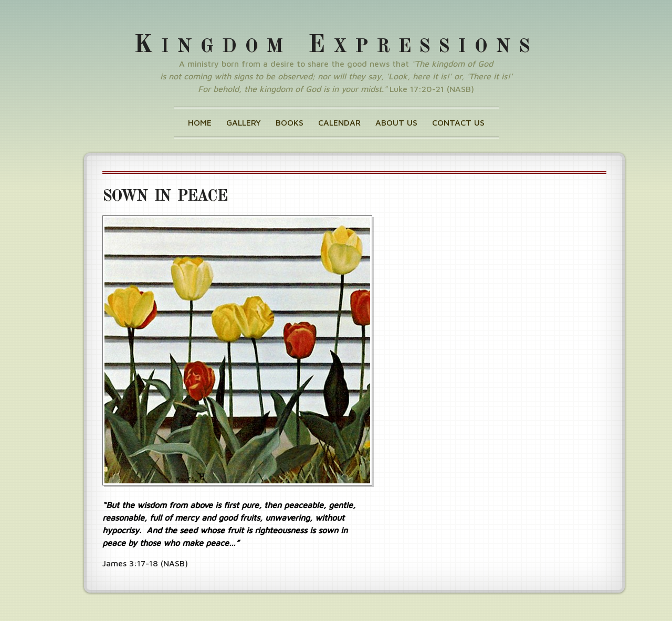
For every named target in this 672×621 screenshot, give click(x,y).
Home (200, 122)
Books (290, 122)
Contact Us (458, 122)
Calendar (339, 122)
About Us (396, 122)
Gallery (244, 122)
